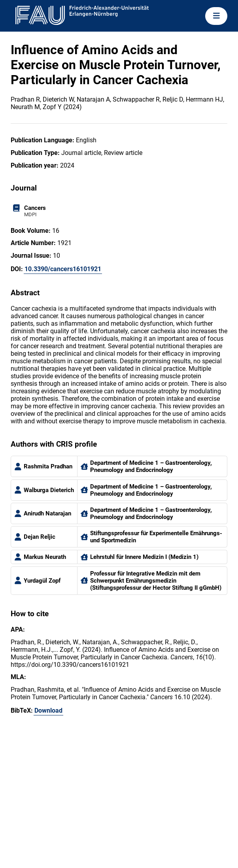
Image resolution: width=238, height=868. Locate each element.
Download (48, 710)
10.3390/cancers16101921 (63, 269)
